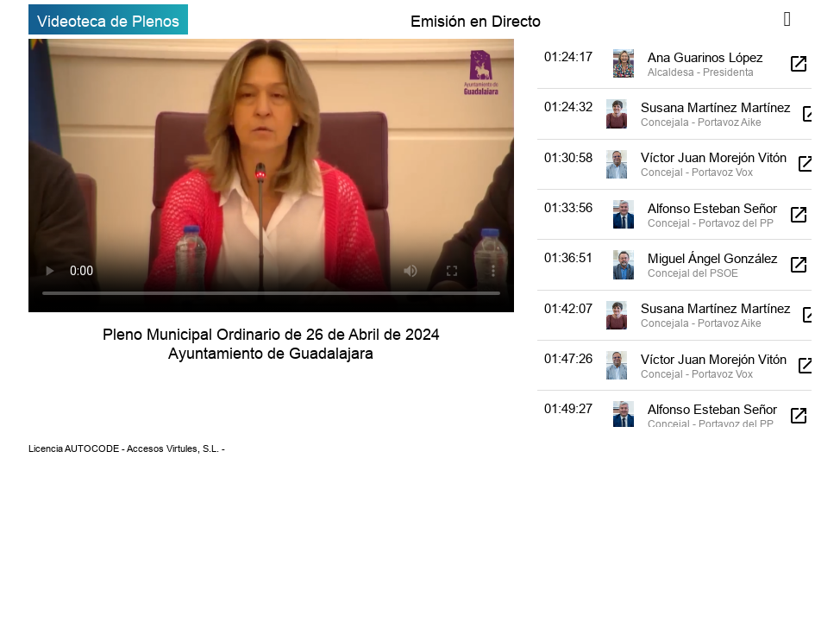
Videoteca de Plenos (108, 21)
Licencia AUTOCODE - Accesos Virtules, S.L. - (127, 448)
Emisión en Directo (476, 21)
